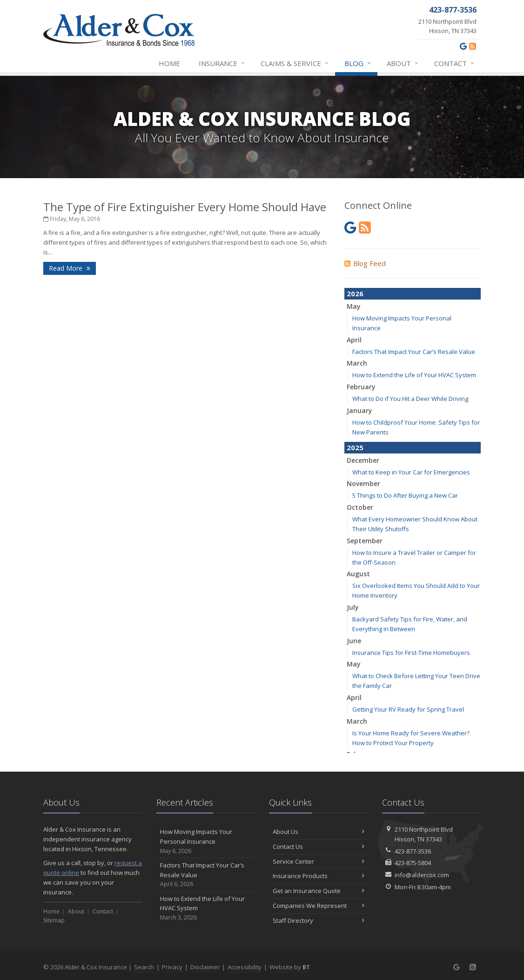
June (354, 641)
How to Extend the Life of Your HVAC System (414, 375)
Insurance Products (319, 876)
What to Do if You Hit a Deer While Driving (410, 399)
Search (144, 967)
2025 (355, 447)
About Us (319, 832)
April (354, 340)
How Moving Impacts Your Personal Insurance (206, 841)
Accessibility (245, 967)
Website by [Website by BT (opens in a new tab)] (290, 967)
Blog (358, 63)
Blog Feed (365, 263)
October (360, 507)
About (403, 63)
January (359, 410)
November (363, 483)
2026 (355, 293)
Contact (455, 63)
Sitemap (54, 920)
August (358, 574)
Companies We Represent (319, 906)
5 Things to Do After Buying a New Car (405, 495)
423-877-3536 (413, 851)
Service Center (319, 861)
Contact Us (319, 847)
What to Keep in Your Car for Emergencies (411, 472)
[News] (473, 46)
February (361, 387)
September (365, 541)
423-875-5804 (413, 863)
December (363, 460)
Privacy (172, 967)
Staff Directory (319, 920)
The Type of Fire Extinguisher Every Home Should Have (185, 207)
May (354, 306)
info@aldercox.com (422, 875)
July (353, 607)
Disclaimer (205, 967)
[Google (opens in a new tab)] (463, 46)
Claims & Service (295, 63)
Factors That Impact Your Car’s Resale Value (414, 352)
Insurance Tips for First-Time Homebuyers (411, 653)
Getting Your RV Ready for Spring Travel (408, 709)
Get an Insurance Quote (319, 891)
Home (169, 63)
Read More (70, 268)
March (357, 363)
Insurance (222, 63)
